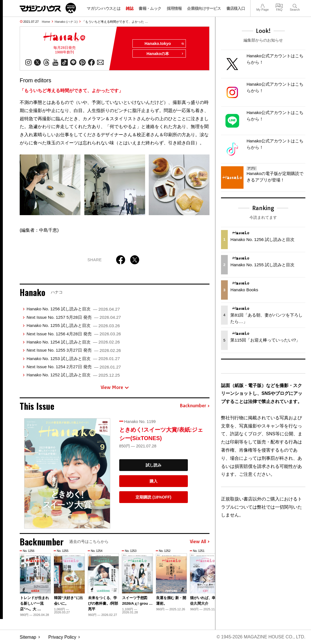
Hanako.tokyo (164, 44)
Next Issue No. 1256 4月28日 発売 (74, 334)
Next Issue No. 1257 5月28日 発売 (74, 317)
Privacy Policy (62, 637)
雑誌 (129, 8)
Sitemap (28, 637)
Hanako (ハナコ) (66, 22)
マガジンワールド (48, 8)
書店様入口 (236, 8)
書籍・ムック (150, 8)
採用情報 (174, 8)
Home (46, 22)
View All (200, 542)
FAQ (279, 5)
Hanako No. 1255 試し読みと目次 (73, 326)
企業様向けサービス (204, 8)
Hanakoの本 (165, 54)
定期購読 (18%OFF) (153, 497)
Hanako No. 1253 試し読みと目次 (73, 359)
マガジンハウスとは (103, 8)
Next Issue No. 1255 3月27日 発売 (74, 350)
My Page (262, 5)
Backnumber (195, 406)
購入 (154, 481)
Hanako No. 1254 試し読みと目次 (73, 342)
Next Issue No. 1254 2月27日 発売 (74, 367)
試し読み (154, 465)
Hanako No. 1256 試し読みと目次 (73, 309)
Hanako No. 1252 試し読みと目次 (73, 375)
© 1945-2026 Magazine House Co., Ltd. (261, 637)
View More (115, 387)
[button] (204, 581)
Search (295, 5)
